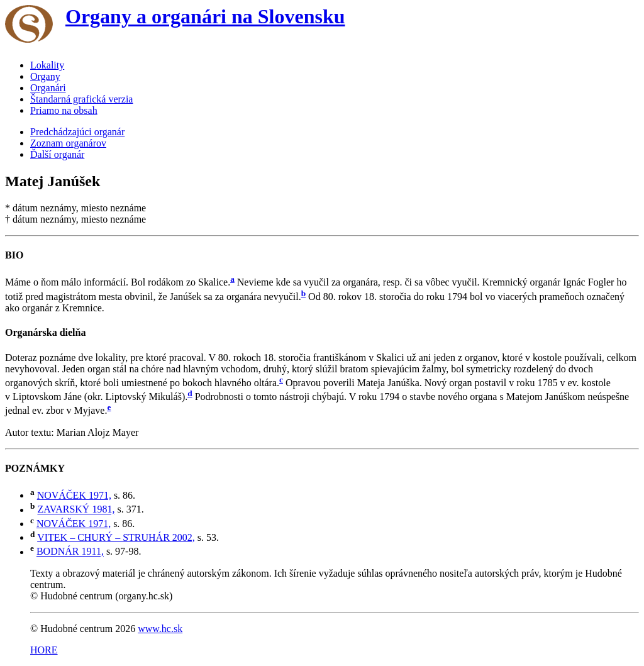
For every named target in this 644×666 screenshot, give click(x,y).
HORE (44, 650)
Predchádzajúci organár (77, 132)
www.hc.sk (160, 629)
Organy (45, 76)
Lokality (47, 65)
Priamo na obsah (64, 110)
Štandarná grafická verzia (81, 99)
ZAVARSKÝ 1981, (76, 510)
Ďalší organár (57, 154)
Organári (48, 88)
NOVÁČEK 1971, (74, 495)
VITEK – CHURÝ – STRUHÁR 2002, (116, 537)
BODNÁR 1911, (70, 552)
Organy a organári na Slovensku (205, 16)
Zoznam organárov (68, 143)
